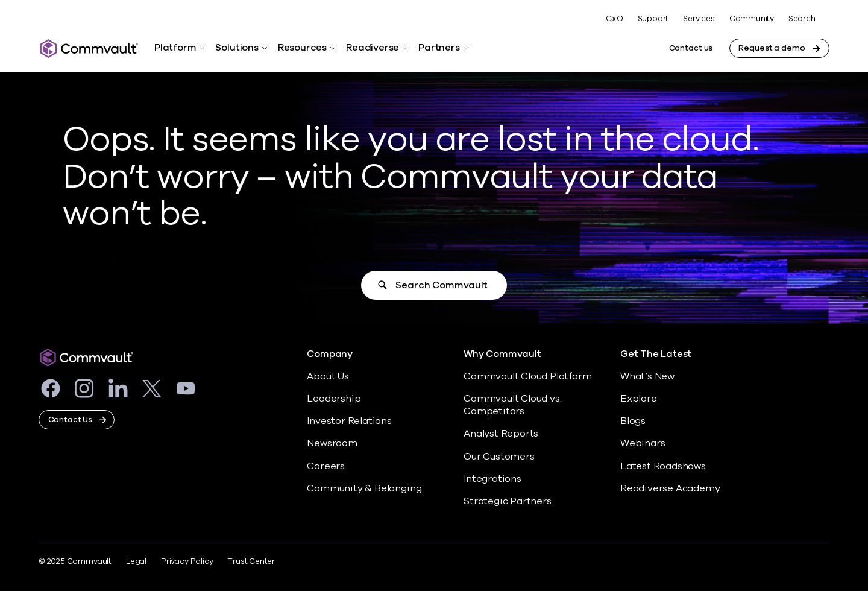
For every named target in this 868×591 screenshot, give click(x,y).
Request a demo (772, 48)
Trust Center (251, 561)
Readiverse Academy (670, 488)
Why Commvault (502, 354)
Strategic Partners (508, 501)
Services (699, 19)
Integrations (492, 479)
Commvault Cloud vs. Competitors (512, 405)
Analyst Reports (501, 434)
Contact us (691, 48)
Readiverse (373, 48)
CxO (614, 19)
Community (752, 19)
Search (802, 19)
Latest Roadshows (663, 466)
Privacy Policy (187, 561)
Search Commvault (441, 285)
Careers (326, 466)
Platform (175, 48)
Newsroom (332, 443)
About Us (328, 376)
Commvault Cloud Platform (527, 376)
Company (330, 354)
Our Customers (499, 457)
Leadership (334, 399)
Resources (302, 48)
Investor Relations (349, 421)
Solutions (237, 48)
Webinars (643, 443)
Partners (439, 48)
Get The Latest (656, 354)
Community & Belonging (364, 488)
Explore (639, 399)
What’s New (647, 376)
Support (653, 19)
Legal (136, 561)
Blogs (633, 421)
